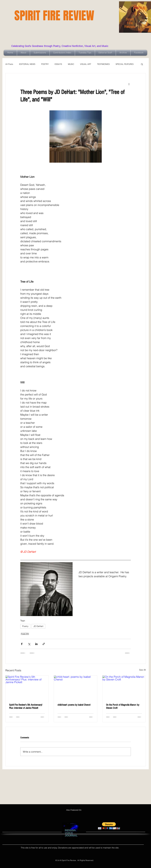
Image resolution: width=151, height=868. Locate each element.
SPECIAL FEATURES (125, 64)
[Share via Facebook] (22, 644)
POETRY (45, 64)
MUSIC (71, 64)
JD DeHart (38, 626)
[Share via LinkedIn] (36, 644)
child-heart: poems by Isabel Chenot (74, 705)
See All (142, 670)
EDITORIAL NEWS (27, 64)
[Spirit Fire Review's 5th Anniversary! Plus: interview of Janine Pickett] (27, 688)
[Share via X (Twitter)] (29, 644)
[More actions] (129, 84)
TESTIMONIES (103, 64)
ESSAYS (58, 64)
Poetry (25, 626)
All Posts (9, 64)
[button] (142, 64)
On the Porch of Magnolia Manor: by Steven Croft (123, 706)
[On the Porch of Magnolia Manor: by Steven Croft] (124, 688)
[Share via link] (44, 644)
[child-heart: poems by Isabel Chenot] (75, 688)
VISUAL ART (86, 64)
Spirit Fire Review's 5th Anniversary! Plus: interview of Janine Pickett (26, 706)
